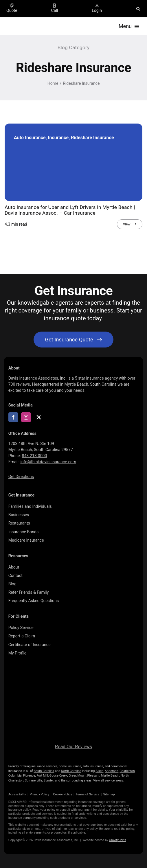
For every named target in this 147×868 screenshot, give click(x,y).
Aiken (99, 771)
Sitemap (109, 794)
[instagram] (26, 417)
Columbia (15, 776)
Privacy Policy (39, 794)
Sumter (49, 780)
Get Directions (21, 477)
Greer (72, 776)
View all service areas (108, 780)
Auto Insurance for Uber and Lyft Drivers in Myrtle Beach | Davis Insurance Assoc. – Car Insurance (70, 210)
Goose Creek (58, 776)
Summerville (34, 780)
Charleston (127, 771)
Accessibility (17, 794)
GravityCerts (118, 840)
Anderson (112, 771)
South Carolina (44, 771)
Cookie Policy (62, 794)
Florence (29, 776)
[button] (138, 9)
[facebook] (13, 417)
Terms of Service (88, 794)
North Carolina (71, 771)
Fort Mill (42, 776)
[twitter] (39, 417)
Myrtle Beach (110, 776)
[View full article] (130, 224)
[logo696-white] (73, 683)
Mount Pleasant (89, 776)
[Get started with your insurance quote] (74, 340)
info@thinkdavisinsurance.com (48, 462)
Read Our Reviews (73, 747)
